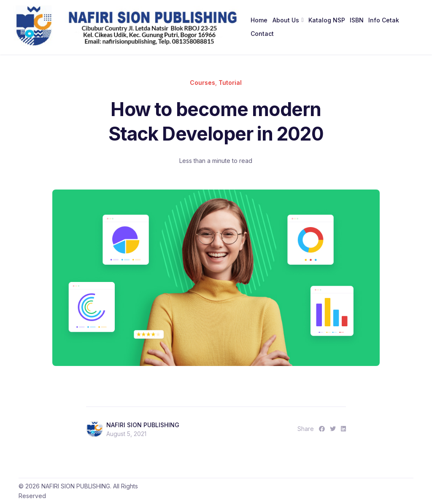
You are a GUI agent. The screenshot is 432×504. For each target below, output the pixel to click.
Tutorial (230, 83)
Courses (202, 83)
